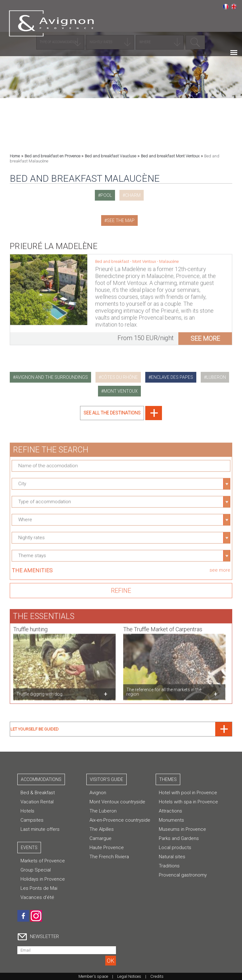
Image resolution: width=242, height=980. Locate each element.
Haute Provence (107, 848)
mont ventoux (121, 391)
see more (205, 335)
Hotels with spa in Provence (188, 802)
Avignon (98, 793)
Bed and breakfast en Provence (53, 156)
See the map (121, 220)
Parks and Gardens (179, 838)
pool (106, 195)
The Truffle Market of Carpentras (163, 626)
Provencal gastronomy (183, 875)
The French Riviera (109, 857)
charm (133, 195)
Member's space (93, 976)
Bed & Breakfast (38, 793)
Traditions (169, 866)
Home (15, 156)
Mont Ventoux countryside (117, 802)
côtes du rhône (119, 377)
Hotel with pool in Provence (188, 793)
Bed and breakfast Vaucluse (110, 156)
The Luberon (103, 811)
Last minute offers (40, 829)
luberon (216, 377)
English (234, 7)
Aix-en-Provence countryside (120, 820)
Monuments (171, 820)
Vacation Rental (37, 802)
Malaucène (169, 258)
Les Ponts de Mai (39, 888)
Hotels (27, 811)
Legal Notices (129, 976)
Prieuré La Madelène (54, 243)
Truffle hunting (30, 626)
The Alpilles (102, 829)
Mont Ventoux (145, 258)
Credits (157, 976)
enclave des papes (172, 377)
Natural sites (172, 857)
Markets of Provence (43, 861)
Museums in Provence (182, 829)
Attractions (170, 811)
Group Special (36, 870)
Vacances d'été (37, 897)
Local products (175, 848)
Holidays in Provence (43, 879)
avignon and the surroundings (52, 377)
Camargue (101, 838)
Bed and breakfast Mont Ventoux (170, 156)
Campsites (32, 820)
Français (226, 7)
